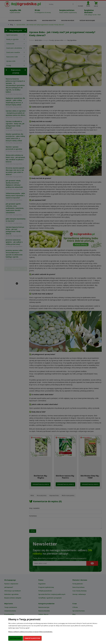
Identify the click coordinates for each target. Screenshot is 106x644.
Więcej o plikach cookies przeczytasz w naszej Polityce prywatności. (30, 632)
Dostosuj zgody (16, 638)
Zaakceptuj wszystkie (32, 638)
